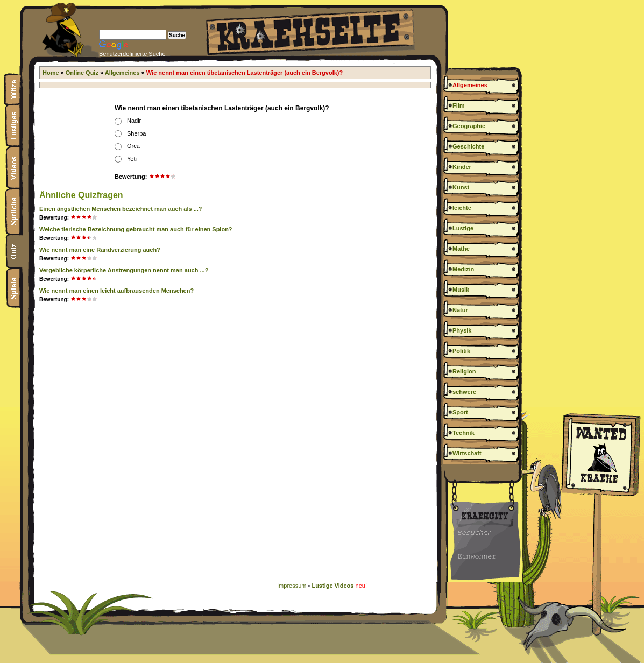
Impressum (292, 586)
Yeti (132, 159)
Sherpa (136, 133)
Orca (133, 146)
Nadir (134, 121)
